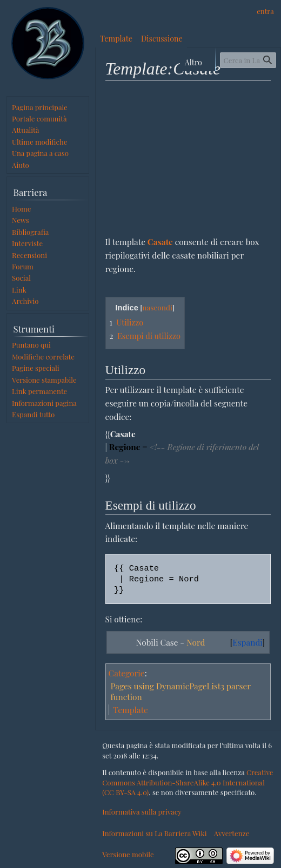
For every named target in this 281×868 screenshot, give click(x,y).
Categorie (127, 673)
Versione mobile (128, 854)
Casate (160, 242)
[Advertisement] (188, 158)
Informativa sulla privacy (142, 812)
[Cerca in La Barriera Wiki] (248, 60)
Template (131, 710)
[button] (33, 414)
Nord (196, 642)
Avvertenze (232, 833)
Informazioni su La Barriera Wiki (154, 833)
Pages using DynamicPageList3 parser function (180, 691)
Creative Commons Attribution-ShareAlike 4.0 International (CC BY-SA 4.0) (188, 782)
